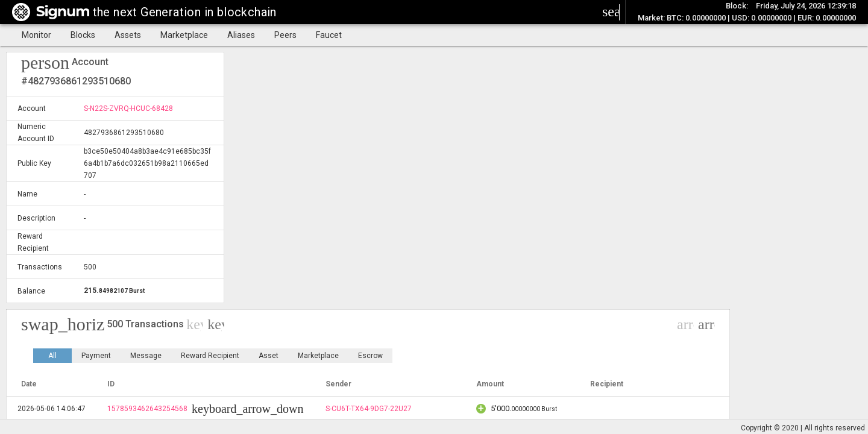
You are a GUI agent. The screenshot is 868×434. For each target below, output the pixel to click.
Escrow (370, 356)
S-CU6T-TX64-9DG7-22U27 (369, 409)
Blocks (83, 35)
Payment (96, 356)
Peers (285, 35)
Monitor (36, 35)
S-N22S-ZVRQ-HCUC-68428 (128, 108)
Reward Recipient (210, 356)
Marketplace (184, 35)
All (52, 356)
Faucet (329, 35)
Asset (269, 356)
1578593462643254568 (147, 409)
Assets (128, 35)
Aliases (241, 35)
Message (146, 356)
